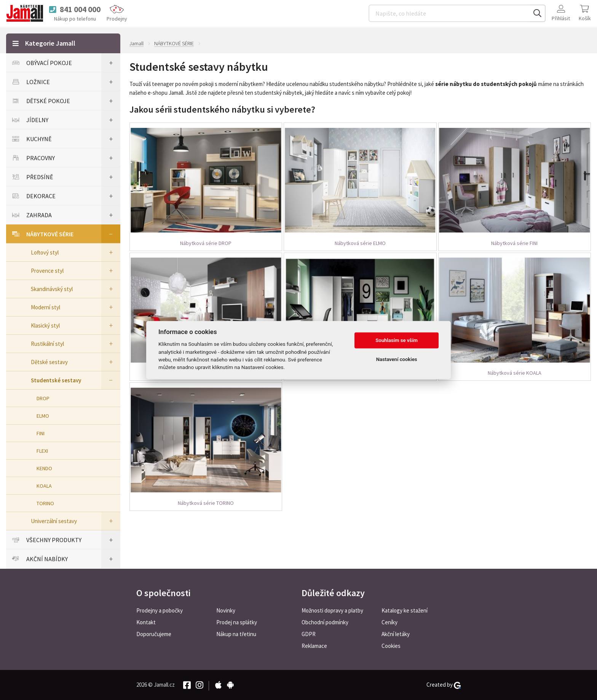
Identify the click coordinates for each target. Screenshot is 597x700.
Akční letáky (396, 634)
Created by (444, 685)
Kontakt (146, 622)
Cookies (391, 646)
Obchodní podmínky (325, 622)
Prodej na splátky (237, 622)
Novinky (226, 610)
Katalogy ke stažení (405, 610)
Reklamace (314, 646)
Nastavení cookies (397, 359)
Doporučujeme (154, 634)
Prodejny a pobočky (160, 610)
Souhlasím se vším (397, 340)
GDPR (309, 634)
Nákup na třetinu (236, 634)
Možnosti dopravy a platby (332, 610)
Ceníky (389, 622)
